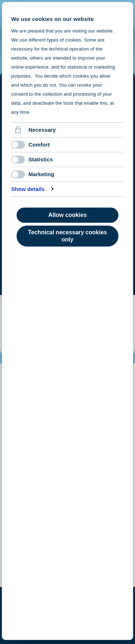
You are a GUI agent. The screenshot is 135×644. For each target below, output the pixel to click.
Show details (28, 189)
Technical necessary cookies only (67, 236)
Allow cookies (67, 215)
